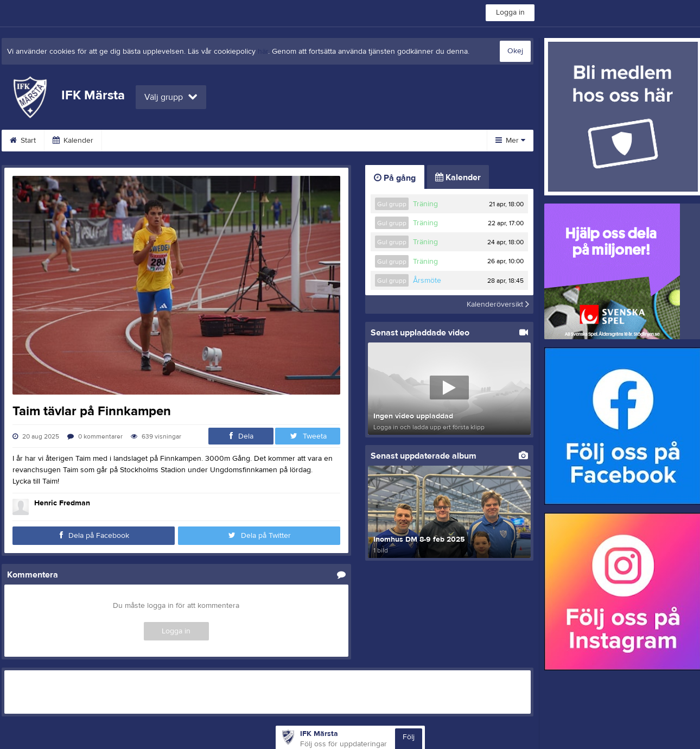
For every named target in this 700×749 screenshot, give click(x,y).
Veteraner (201, 141)
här (263, 52)
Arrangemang (267, 141)
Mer (510, 141)
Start (23, 141)
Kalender (73, 141)
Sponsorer (398, 141)
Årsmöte (427, 281)
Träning (425, 204)
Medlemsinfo (136, 141)
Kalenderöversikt (498, 304)
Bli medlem (335, 141)
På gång (395, 178)
